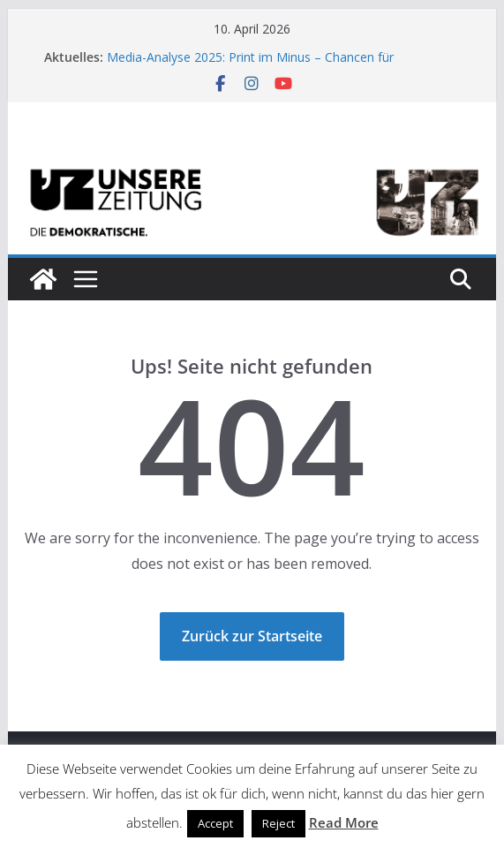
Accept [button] (215, 823)
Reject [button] (278, 823)
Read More (344, 822)
